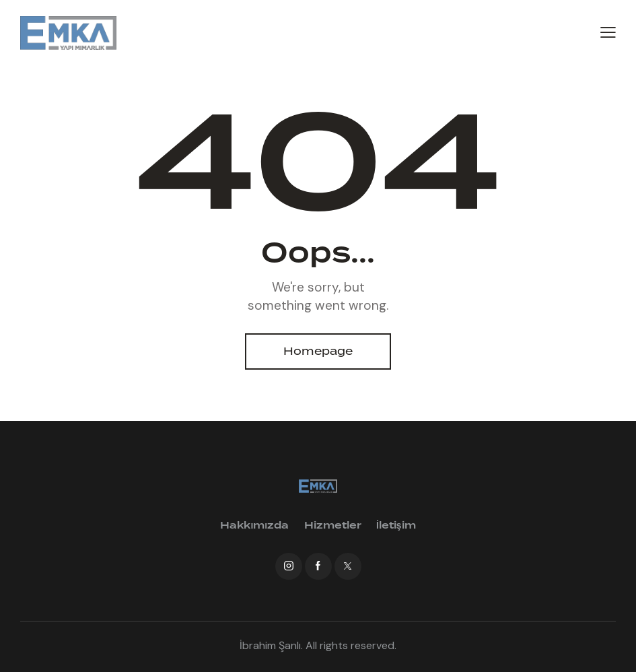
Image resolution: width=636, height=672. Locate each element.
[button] (608, 32)
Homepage (318, 351)
